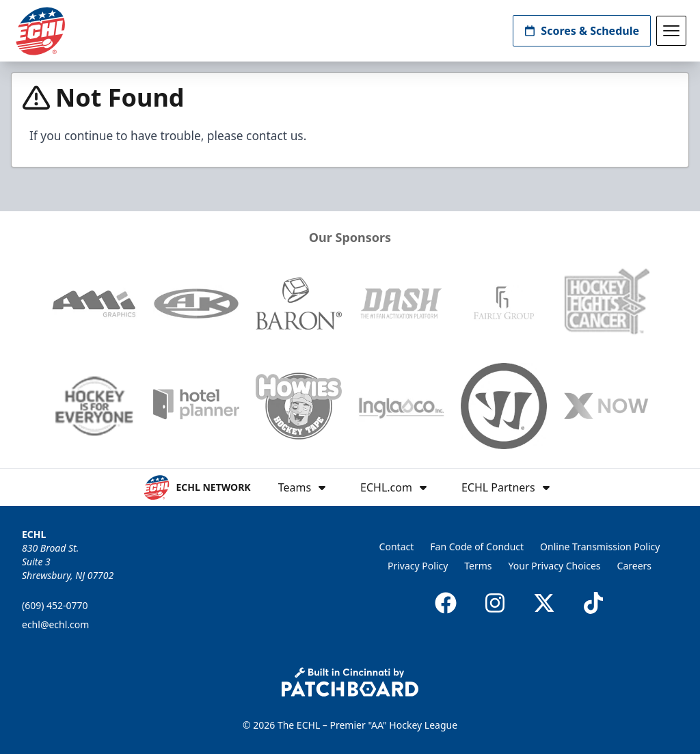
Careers (634, 566)
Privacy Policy (418, 566)
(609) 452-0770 (55, 605)
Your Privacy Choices (555, 566)
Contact (397, 547)
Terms (478, 566)
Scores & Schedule (582, 31)
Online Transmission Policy (600, 547)
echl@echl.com (55, 624)
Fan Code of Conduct (477, 547)
